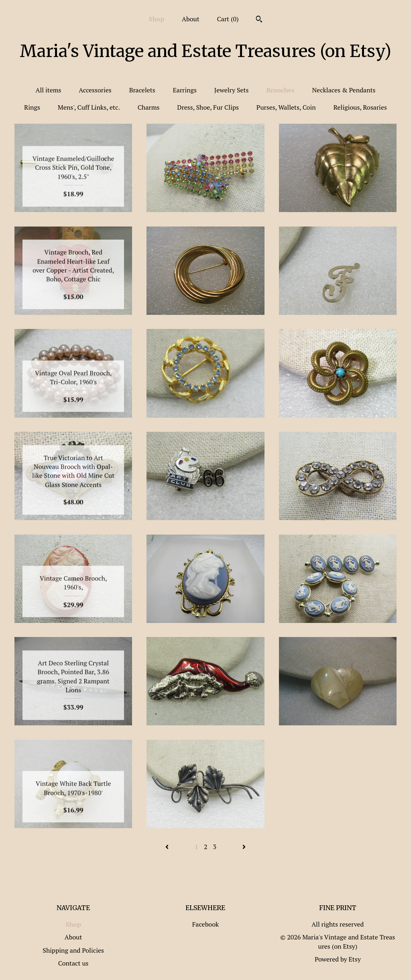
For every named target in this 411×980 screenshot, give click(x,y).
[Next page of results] (244, 847)
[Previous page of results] (168, 847)
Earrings (185, 90)
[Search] (259, 20)
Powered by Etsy (338, 959)
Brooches (280, 90)
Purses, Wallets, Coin (286, 107)
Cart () (228, 19)
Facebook (206, 924)
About (191, 19)
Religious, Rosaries (360, 107)
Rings (32, 107)
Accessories (95, 90)
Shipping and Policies (73, 950)
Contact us (73, 963)
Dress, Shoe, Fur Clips (208, 107)
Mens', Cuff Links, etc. (89, 107)
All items (48, 90)
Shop (157, 19)
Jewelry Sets (232, 90)
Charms (149, 107)
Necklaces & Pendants (344, 90)
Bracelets (142, 90)
